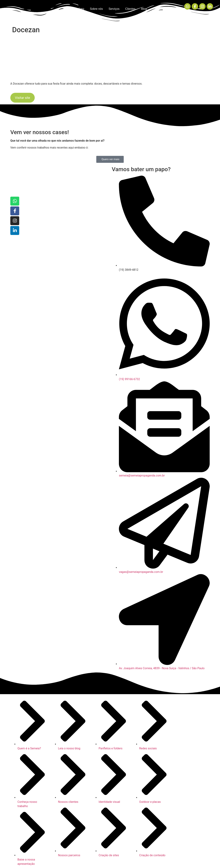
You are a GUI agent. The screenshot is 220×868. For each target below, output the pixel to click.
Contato (158, 9)
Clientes (130, 9)
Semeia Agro (76, 9)
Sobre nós (96, 9)
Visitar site (23, 98)
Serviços (114, 9)
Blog (144, 9)
